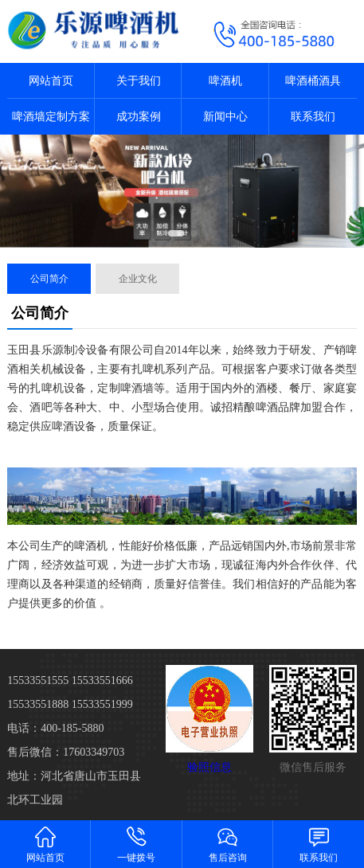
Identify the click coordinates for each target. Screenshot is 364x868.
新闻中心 (225, 117)
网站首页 (51, 81)
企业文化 (138, 279)
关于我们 (139, 81)
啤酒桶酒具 (313, 81)
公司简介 (49, 279)
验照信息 (209, 767)
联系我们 (313, 117)
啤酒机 (225, 81)
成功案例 (139, 117)
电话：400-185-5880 (55, 728)
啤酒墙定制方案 (51, 117)
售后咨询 (228, 844)
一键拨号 (136, 844)
